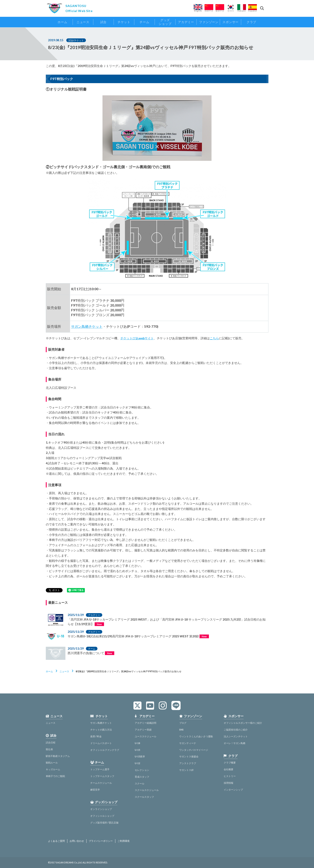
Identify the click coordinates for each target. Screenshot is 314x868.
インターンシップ (233, 790)
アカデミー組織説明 (146, 723)
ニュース (64, 671)
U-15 (137, 750)
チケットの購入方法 (101, 730)
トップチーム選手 (100, 769)
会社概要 (229, 769)
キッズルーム (53, 769)
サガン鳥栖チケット (87, 326)
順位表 (49, 749)
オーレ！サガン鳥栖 (235, 743)
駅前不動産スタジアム (58, 756)
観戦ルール (52, 763)
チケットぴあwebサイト (137, 338)
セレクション (142, 770)
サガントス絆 (186, 770)
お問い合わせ (77, 841)
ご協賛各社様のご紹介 (236, 730)
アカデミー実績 (143, 730)
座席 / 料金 (96, 736)
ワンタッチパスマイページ (194, 750)
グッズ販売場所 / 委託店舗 (104, 823)
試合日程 (51, 742)
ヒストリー (230, 776)
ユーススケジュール (146, 736)
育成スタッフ (142, 777)
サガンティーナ (188, 743)
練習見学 (95, 790)
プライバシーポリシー (101, 841)
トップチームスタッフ (102, 776)
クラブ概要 (230, 763)
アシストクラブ (188, 763)
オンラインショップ (101, 809)
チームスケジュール (101, 783)
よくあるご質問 (56, 841)
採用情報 (229, 783)
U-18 (137, 743)
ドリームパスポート (101, 743)
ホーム (49, 671)
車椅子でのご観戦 (55, 776)
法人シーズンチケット (236, 736)
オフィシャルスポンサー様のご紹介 (243, 723)
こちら (214, 338)
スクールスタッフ (144, 797)
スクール (140, 783)
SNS (181, 730)
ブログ (183, 723)
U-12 (137, 763)
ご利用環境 (124, 841)
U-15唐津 (140, 756)
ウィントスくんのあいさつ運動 (196, 736)
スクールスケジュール (147, 790)
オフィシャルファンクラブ (105, 750)
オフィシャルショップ (102, 816)
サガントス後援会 (189, 756)
